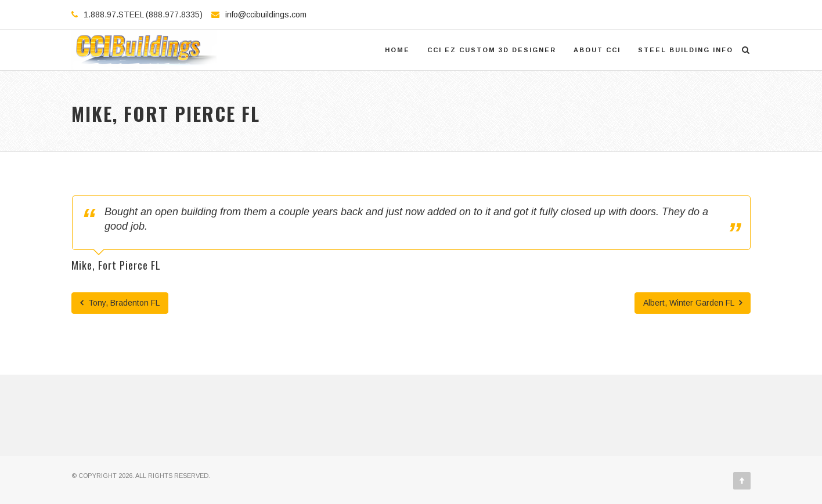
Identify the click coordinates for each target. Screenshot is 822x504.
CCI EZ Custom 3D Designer (492, 50)
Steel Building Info (686, 50)
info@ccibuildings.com (266, 14)
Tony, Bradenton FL (120, 303)
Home (397, 50)
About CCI (597, 50)
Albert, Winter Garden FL (693, 303)
